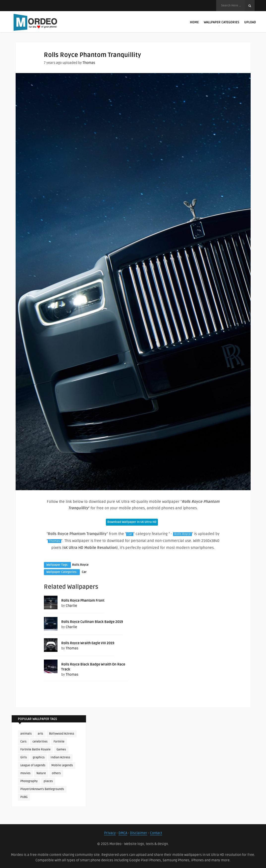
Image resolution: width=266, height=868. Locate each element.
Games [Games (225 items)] (61, 750)
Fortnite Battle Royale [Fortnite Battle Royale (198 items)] (35, 750)
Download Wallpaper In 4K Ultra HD (132, 522)
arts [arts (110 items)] (40, 734)
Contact (156, 833)
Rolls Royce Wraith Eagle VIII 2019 (88, 643)
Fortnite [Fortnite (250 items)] (59, 742)
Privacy (110, 833)
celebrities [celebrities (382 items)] (40, 742)
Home (194, 22)
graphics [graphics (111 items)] (39, 757)
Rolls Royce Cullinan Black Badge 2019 (92, 622)
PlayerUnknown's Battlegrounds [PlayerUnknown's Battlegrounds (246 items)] (42, 789)
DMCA (123, 833)
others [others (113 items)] (56, 773)
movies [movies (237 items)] (25, 773)
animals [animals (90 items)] (26, 734)
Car (130, 534)
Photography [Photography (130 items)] (29, 781)
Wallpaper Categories (222, 23)
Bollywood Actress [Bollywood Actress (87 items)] (62, 734)
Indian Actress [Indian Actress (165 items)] (60, 757)
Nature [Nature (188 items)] (41, 773)
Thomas (89, 63)
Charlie (71, 606)
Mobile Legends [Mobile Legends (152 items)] (62, 765)
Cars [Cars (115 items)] (23, 742)
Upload (250, 22)
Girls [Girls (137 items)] (24, 757)
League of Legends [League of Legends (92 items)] (33, 765)
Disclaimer (139, 833)
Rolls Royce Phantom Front (83, 600)
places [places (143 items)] (48, 781)
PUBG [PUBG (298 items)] (24, 797)
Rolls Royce (182, 534)
